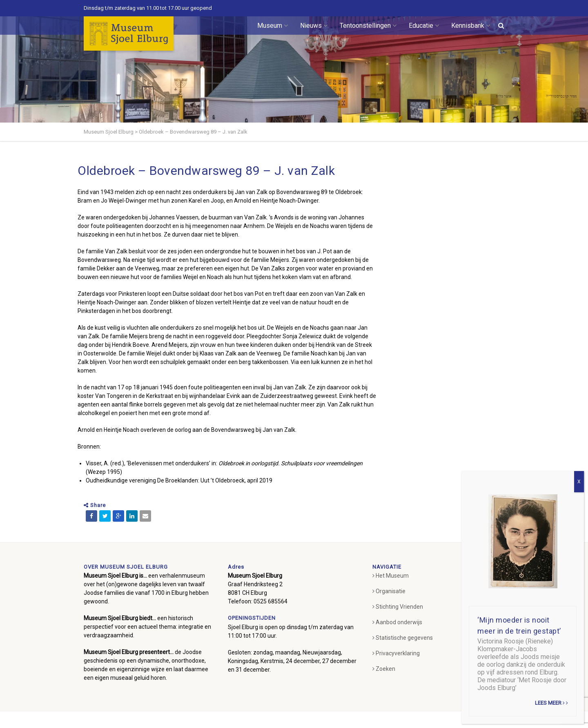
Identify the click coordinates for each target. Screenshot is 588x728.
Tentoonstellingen (368, 26)
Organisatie (389, 591)
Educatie (424, 26)
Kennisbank (471, 26)
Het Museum (391, 576)
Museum (273, 26)
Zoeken (384, 669)
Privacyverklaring (396, 653)
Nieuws (314, 26)
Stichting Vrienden (398, 607)
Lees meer (551, 703)
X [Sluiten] (579, 482)
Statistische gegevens (403, 638)
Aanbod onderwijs (397, 622)
